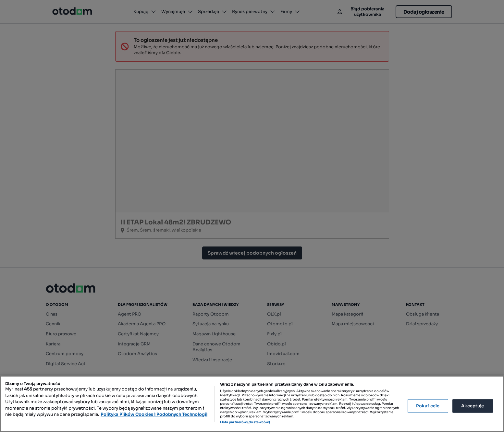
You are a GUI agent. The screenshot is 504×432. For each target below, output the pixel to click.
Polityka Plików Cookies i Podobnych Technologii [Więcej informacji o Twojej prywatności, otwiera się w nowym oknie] (154, 414)
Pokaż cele (428, 406)
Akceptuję (473, 406)
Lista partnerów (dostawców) (245, 422)
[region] (252, 404)
